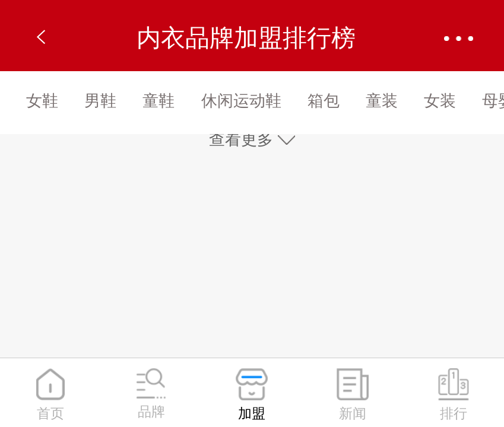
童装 (382, 101)
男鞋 (100, 101)
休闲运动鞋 (241, 101)
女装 (440, 101)
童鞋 (159, 101)
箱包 (324, 101)
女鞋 (42, 101)
